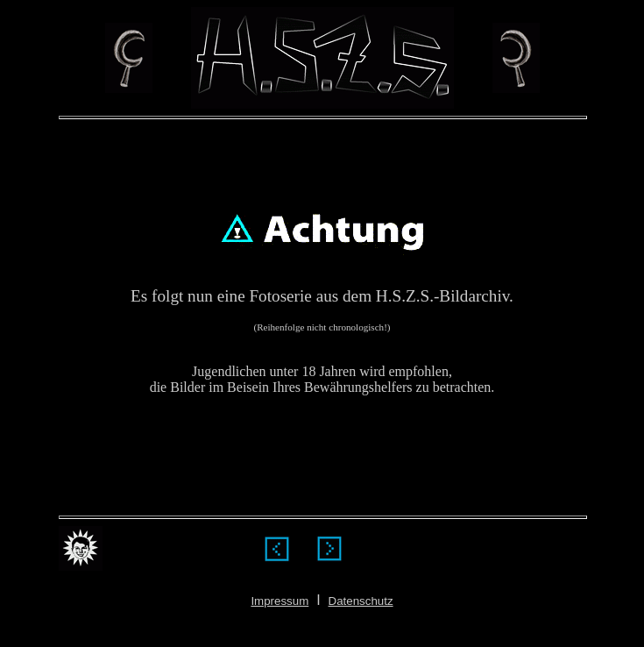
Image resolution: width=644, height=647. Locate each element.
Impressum (280, 601)
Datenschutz (361, 601)
